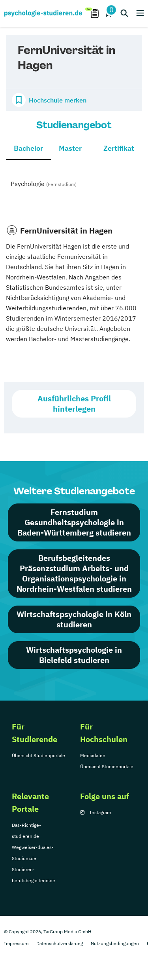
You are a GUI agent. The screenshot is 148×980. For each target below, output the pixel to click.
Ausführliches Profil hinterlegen (74, 404)
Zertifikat (119, 148)
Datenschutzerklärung (60, 943)
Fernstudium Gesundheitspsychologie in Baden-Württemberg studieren (74, 522)
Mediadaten (93, 755)
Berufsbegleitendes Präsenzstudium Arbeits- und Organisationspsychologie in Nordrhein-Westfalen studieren (74, 573)
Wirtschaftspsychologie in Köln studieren (74, 619)
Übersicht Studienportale (38, 755)
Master (70, 148)
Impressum (16, 943)
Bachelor (28, 148)
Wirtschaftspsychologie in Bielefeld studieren (74, 655)
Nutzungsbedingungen (115, 943)
